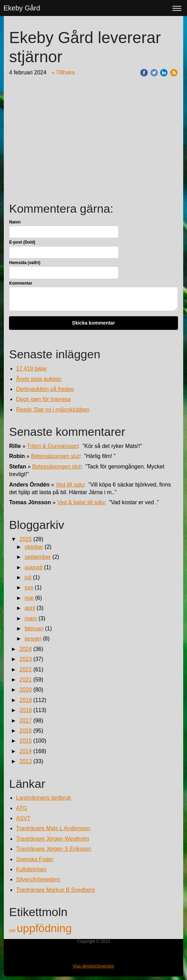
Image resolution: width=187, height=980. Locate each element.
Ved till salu (70, 485)
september (38, 557)
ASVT (23, 818)
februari (34, 628)
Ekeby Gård (22, 8)
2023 (26, 659)
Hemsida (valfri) (25, 263)
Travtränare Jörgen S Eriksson (53, 849)
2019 (26, 700)
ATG (22, 808)
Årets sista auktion (39, 379)
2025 (26, 539)
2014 (26, 751)
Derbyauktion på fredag (45, 389)
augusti (34, 567)
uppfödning (44, 928)
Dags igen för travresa (43, 399)
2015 (26, 741)
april (30, 608)
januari (33, 639)
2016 (26, 731)
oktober (34, 547)
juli (28, 577)
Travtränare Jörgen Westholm (53, 839)
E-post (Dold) (22, 242)
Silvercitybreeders (38, 879)
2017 (26, 721)
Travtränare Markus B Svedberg (55, 890)
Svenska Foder (35, 859)
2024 (26, 649)
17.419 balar (31, 369)
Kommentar (21, 283)
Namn (15, 222)
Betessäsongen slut (55, 456)
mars (31, 618)
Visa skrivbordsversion (94, 966)
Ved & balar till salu (81, 502)
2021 (26, 680)
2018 (26, 710)
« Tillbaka (63, 72)
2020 (26, 690)
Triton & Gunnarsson (53, 446)
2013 (26, 761)
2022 (26, 669)
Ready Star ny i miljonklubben (53, 410)
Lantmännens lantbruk (43, 798)
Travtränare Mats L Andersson (53, 828)
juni (29, 587)
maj (29, 598)
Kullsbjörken (31, 869)
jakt (13, 931)
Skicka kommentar (94, 323)
